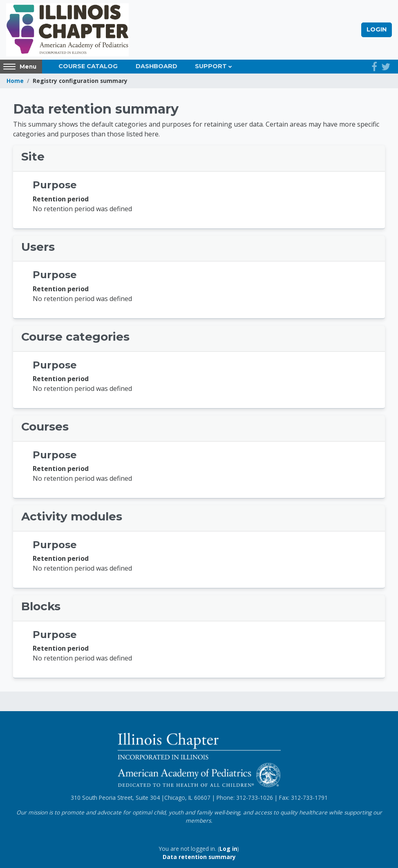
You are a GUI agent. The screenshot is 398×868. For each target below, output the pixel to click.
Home (15, 81)
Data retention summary (199, 857)
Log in (228, 849)
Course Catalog (88, 66)
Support (211, 66)
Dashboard (157, 66)
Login (377, 29)
